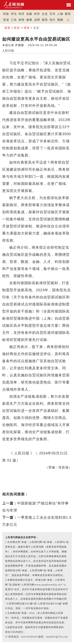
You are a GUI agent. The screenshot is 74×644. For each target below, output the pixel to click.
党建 (29, 14)
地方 (52, 20)
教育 (68, 14)
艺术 (52, 14)
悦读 (6, 20)
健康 (29, 20)
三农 (14, 20)
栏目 (17, 28)
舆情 (22, 20)
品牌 (37, 20)
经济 (22, 14)
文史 (45, 14)
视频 (60, 20)
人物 (60, 14)
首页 (7, 28)
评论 (14, 14)
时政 (6, 14)
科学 (37, 14)
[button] (68, 20)
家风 (45, 20)
